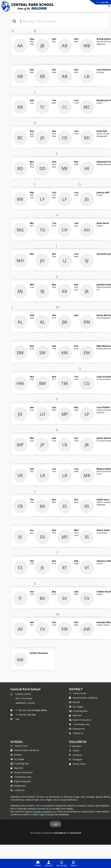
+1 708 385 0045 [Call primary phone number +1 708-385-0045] (23, 710)
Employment (77, 729)
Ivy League (76, 707)
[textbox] (63, 21)
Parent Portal (77, 693)
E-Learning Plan (78, 711)
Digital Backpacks (21, 781)
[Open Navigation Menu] (73, 864)
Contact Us (76, 733)
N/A (17, 719)
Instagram (76, 759)
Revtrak (74, 702)
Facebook (76, 755)
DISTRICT (76, 689)
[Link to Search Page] (109, 6)
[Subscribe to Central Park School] (75, 746)
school (17, 742)
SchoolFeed (76, 833)
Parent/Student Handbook (83, 698)
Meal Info (75, 715)
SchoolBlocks (60, 833)
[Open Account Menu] (49, 864)
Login (55, 824)
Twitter (74, 751)
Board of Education (80, 720)
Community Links (79, 724)
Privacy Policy (77, 764)
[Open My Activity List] (62, 864)
